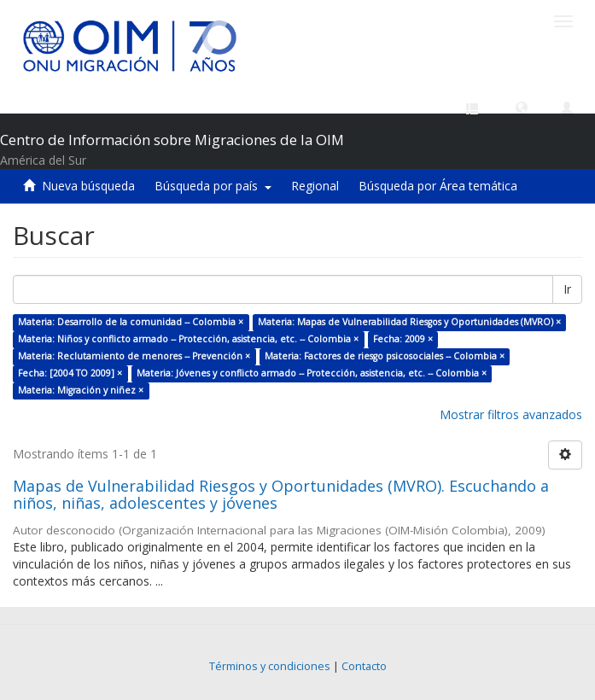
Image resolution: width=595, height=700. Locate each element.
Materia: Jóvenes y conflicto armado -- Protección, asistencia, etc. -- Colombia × (312, 373)
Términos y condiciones (270, 666)
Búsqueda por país (213, 186)
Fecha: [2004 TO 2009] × (70, 373)
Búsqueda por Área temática (438, 186)
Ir (567, 289)
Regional (315, 186)
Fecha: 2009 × (403, 339)
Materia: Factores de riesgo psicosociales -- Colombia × (385, 356)
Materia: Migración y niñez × (81, 390)
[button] (522, 107)
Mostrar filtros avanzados (511, 414)
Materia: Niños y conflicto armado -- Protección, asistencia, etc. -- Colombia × (188, 339)
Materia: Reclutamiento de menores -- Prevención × (134, 356)
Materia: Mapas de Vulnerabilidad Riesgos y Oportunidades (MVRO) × (409, 322)
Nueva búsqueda (88, 186)
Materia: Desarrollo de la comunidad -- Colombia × (131, 322)
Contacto (364, 666)
